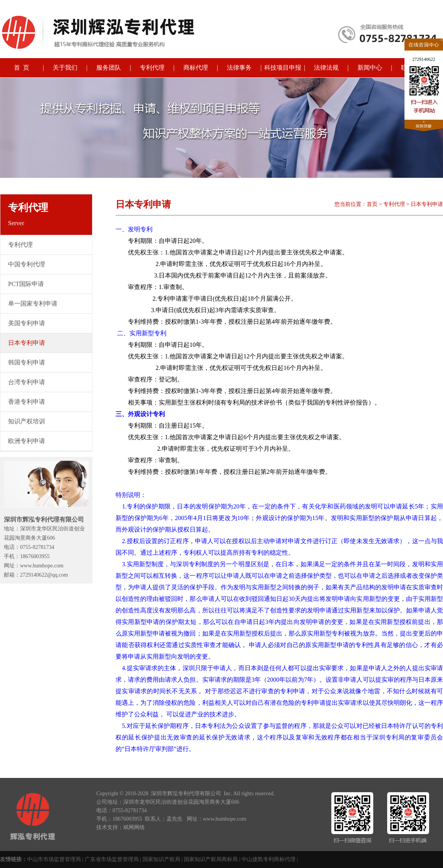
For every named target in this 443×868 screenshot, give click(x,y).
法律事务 (239, 68)
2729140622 (424, 59)
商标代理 (196, 68)
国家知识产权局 (161, 859)
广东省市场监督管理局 (112, 859)
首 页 (22, 68)
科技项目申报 (283, 68)
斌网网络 (134, 827)
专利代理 (152, 68)
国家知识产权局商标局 (211, 859)
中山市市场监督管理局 (54, 859)
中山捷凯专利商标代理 (268, 859)
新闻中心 (370, 68)
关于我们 (65, 68)
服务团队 (109, 68)
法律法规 (326, 68)
